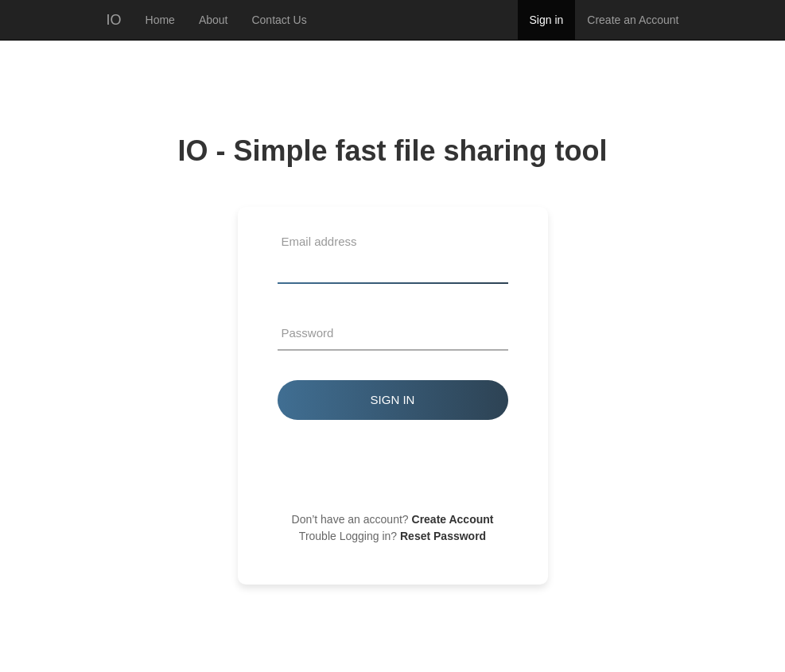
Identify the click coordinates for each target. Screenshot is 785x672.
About (214, 20)
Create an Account (633, 20)
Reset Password (443, 536)
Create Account (453, 519)
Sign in (547, 20)
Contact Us (279, 20)
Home (160, 20)
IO (114, 20)
